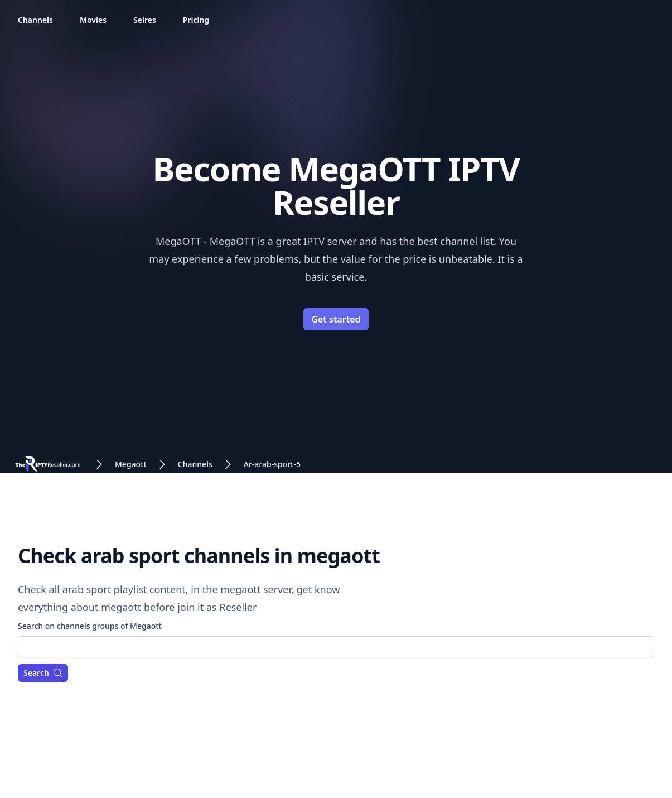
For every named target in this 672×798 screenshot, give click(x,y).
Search (43, 673)
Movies (93, 20)
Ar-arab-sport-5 (272, 464)
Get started (336, 319)
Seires (145, 20)
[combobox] (336, 647)
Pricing (196, 20)
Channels (35, 20)
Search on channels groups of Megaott (90, 626)
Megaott (131, 464)
